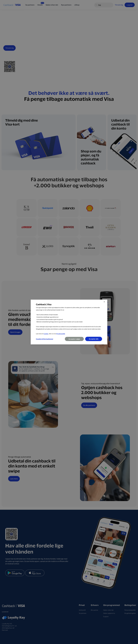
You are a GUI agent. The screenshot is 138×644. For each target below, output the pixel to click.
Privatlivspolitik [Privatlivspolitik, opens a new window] (61, 334)
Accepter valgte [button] (74, 339)
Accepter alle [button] (94, 339)
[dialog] (69, 322)
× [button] (104, 302)
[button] (45, 339)
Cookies (46, 334)
